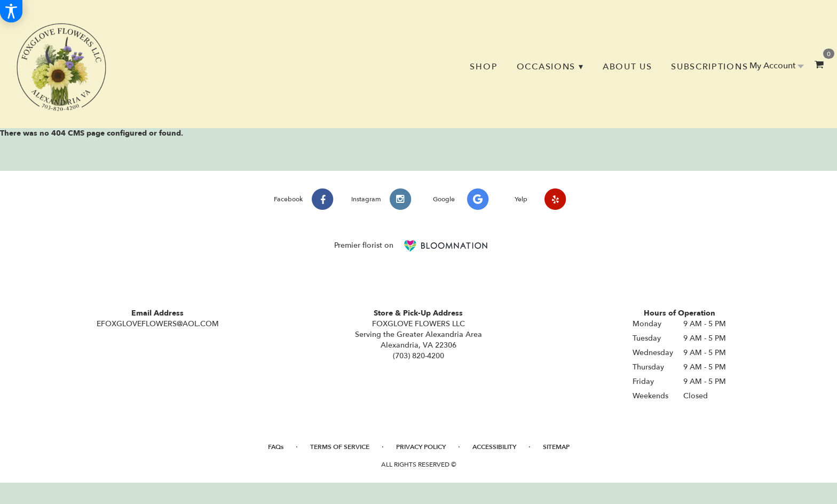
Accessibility (494, 447)
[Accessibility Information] (11, 11)
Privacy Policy (421, 447)
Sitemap (556, 447)
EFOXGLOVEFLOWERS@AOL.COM (158, 324)
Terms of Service (340, 447)
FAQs (276, 447)
